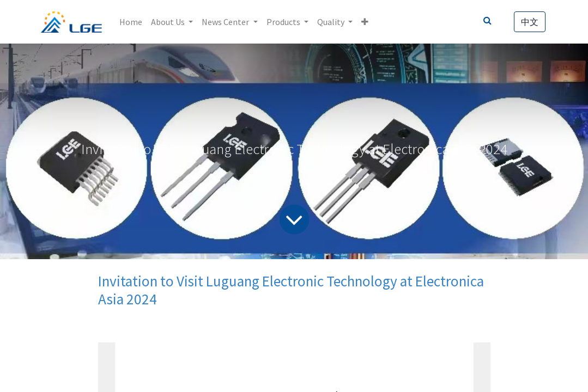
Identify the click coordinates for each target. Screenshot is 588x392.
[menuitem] (131, 22)
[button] (365, 22)
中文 (530, 22)
